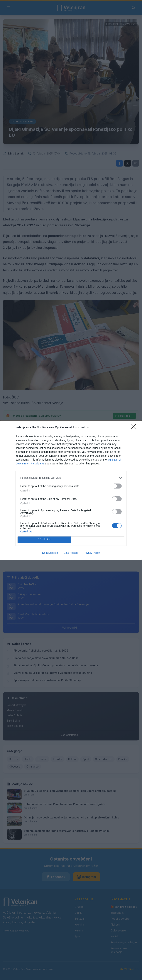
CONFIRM (44, 540)
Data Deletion (50, 553)
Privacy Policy (92, 553)
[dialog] (71, 490)
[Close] (135, 428)
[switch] (117, 486)
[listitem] (71, 478)
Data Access (71, 553)
